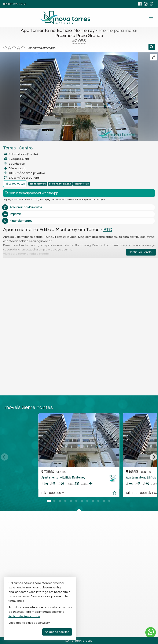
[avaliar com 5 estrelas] (23, 48)
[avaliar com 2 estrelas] (10, 48)
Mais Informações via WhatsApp (32, 193)
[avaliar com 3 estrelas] (14, 48)
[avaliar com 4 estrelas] (19, 48)
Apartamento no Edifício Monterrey (58, 31)
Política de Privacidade (24, 616)
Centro (26, 148)
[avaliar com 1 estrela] (5, 48)
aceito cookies (57, 632)
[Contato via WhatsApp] (151, 632)
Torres (9, 148)
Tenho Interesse (79, 641)
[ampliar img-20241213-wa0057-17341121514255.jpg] (69, 97)
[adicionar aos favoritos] (115, 494)
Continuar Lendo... (141, 252)
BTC (108, 230)
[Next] (154, 457)
